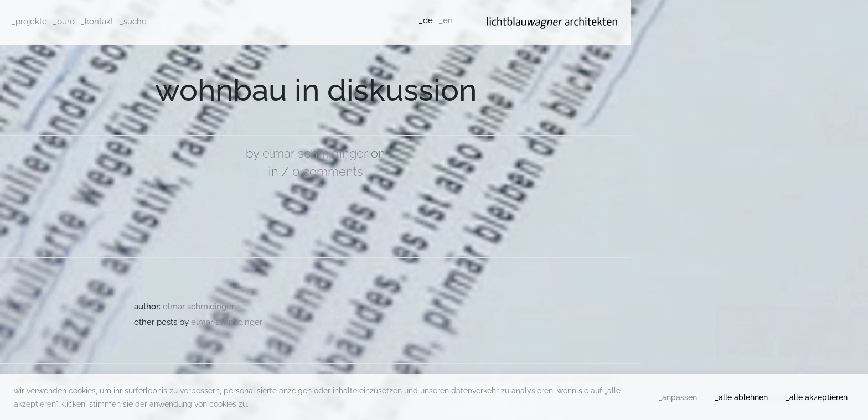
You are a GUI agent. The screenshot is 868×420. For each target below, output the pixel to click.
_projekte (29, 22)
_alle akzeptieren (817, 397)
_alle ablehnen (741, 397)
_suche (133, 22)
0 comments (328, 172)
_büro (64, 22)
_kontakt (97, 22)
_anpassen (678, 397)
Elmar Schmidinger (315, 153)
